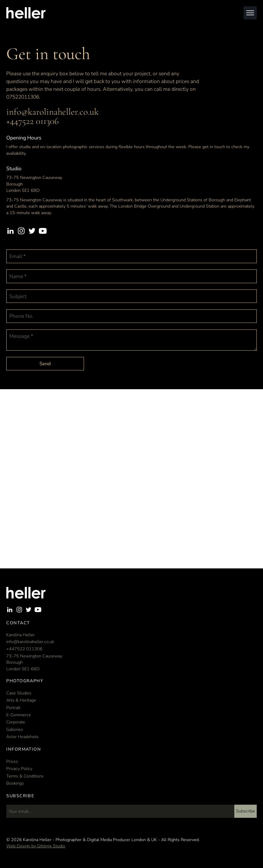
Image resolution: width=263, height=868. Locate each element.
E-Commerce (19, 715)
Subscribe (246, 811)
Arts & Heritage (21, 700)
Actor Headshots (22, 737)
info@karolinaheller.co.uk (52, 112)
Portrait (13, 708)
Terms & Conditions (25, 776)
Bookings (15, 783)
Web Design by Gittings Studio (36, 846)
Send (45, 364)
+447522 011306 (33, 121)
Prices (12, 762)
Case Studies (19, 693)
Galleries (15, 730)
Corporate (16, 722)
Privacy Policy (19, 769)
